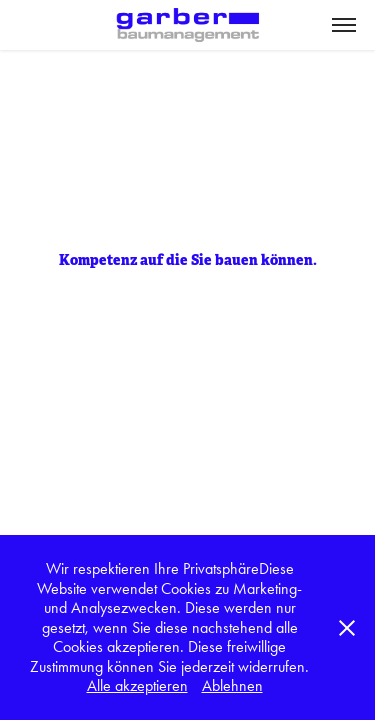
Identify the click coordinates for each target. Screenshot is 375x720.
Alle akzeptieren (137, 685)
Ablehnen (232, 685)
